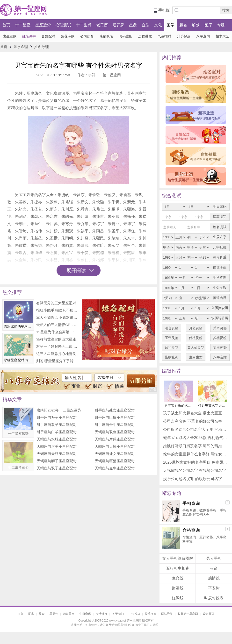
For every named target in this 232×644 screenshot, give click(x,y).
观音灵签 (172, 328)
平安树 (214, 588)
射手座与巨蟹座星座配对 (115, 417)
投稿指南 (151, 614)
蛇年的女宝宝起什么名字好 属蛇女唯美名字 (196, 454)
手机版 (164, 10)
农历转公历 (220, 318)
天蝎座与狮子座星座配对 (57, 461)
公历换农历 (220, 308)
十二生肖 (84, 25)
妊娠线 (178, 598)
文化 (158, 25)
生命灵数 (220, 288)
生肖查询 (220, 278)
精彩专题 (172, 493)
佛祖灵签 (196, 338)
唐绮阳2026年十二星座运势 (59, 410)
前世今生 (220, 267)
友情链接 (101, 614)
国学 (171, 25)
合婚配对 (48, 36)
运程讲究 (145, 36)
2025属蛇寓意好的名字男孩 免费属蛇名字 (196, 462)
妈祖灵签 (220, 338)
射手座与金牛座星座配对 (115, 425)
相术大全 (222, 36)
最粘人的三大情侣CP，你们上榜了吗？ (58, 325)
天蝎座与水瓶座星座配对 (57, 439)
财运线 (178, 588)
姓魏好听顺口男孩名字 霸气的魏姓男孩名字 (196, 446)
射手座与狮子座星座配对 (57, 417)
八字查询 (203, 36)
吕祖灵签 (172, 347)
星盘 (133, 25)
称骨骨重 (220, 257)
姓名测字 (29, 36)
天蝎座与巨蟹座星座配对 (115, 461)
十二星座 (23, 25)
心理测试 (63, 25)
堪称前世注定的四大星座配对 (58, 339)
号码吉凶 (126, 36)
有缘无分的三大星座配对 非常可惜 (58, 303)
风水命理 (21, 47)
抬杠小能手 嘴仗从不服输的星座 (58, 310)
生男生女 (196, 357)
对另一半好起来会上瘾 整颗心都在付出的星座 (58, 346)
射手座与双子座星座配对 (57, 425)
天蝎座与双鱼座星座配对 (115, 432)
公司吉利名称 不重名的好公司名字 (193, 421)
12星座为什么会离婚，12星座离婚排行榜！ (58, 332)
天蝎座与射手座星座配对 (57, 446)
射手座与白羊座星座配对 (57, 432)
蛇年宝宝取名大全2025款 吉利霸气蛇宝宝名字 (196, 438)
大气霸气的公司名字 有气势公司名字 (195, 471)
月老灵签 (196, 328)
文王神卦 (220, 347)
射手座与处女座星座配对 (115, 410)
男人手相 (214, 558)
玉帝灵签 (172, 338)
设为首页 (209, 614)
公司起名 (87, 36)
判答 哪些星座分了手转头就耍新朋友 (58, 361)
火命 (214, 568)
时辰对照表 (214, 598)
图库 (208, 25)
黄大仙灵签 (196, 347)
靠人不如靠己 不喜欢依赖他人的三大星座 (58, 317)
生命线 (178, 578)
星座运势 (43, 25)
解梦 (196, 25)
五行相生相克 (178, 568)
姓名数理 (42, 47)
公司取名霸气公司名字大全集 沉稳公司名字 (196, 429)
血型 (145, 25)
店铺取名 (106, 36)
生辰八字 (220, 237)
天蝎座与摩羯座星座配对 (115, 439)
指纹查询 (172, 357)
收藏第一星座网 (188, 614)
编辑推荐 (172, 371)
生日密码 (220, 207)
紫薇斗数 (68, 36)
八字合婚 (220, 357)
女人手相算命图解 (178, 558)
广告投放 (134, 614)
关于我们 (118, 614)
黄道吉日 (220, 298)
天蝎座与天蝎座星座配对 (115, 446)
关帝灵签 (220, 328)
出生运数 (10, 36)
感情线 (214, 578)
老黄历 (102, 25)
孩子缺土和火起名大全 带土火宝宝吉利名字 (196, 413)
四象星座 (69, 614)
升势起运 (184, 36)
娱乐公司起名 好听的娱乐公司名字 (193, 479)
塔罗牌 (118, 25)
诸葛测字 (220, 217)
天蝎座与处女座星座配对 (115, 454)
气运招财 (164, 36)
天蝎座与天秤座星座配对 (57, 454)
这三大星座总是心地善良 (56, 354)
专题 (221, 25)
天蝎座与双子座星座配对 (57, 468)
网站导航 (167, 614)
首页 (6, 25)
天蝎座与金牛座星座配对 (115, 468)
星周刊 (54, 614)
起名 (183, 25)
